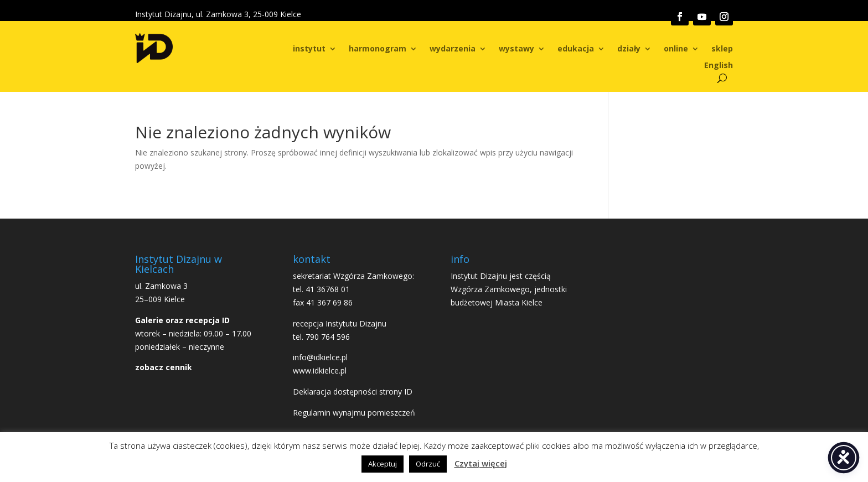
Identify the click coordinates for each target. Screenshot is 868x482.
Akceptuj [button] (383, 464)
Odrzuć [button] (428, 464)
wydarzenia (453, 49)
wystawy (516, 49)
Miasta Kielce (519, 302)
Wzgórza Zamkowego (490, 289)
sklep (722, 49)
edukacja (576, 49)
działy (629, 49)
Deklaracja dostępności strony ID (353, 392)
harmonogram (378, 49)
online (676, 49)
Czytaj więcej (481, 463)
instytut (309, 49)
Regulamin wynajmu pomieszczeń (354, 413)
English (719, 66)
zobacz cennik (164, 367)
